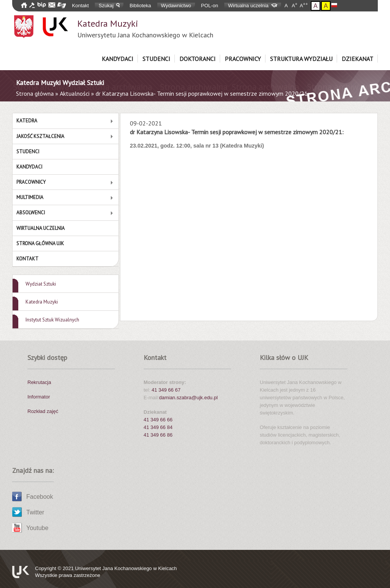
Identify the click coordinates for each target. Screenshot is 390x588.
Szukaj (109, 6)
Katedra (27, 121)
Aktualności (75, 93)
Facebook (40, 497)
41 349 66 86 (158, 435)
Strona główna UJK (40, 243)
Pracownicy (243, 59)
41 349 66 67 (166, 390)
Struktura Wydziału (301, 59)
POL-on (210, 6)
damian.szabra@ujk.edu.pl (188, 398)
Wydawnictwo (176, 6)
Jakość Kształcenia (40, 136)
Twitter (35, 512)
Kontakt (80, 6)
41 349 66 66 (158, 420)
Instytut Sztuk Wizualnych (52, 320)
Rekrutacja (39, 382)
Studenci (156, 59)
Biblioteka (140, 6)
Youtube (37, 528)
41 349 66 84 (158, 427)
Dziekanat (357, 59)
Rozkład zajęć (43, 411)
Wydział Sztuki (41, 284)
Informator (39, 397)
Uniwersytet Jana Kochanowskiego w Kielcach (126, 568)
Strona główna (35, 93)
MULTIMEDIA (30, 197)
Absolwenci (31, 213)
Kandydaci (117, 59)
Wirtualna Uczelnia (41, 228)
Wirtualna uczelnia (253, 6)
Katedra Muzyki (145, 29)
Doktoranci (197, 59)
